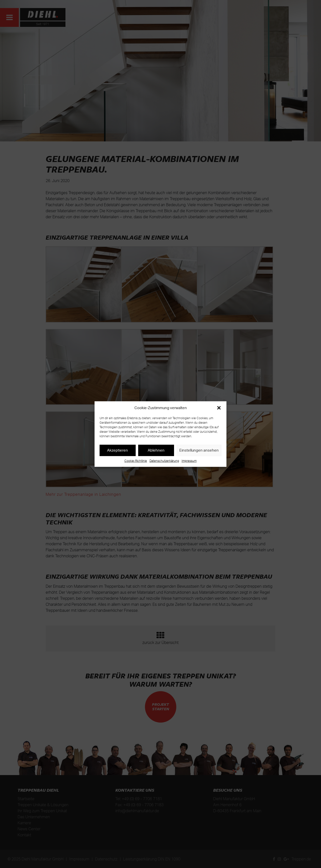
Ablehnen (156, 450)
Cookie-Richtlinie (136, 460)
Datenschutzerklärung (164, 460)
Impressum (189, 460)
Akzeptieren (117, 450)
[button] (219, 408)
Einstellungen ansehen (199, 450)
